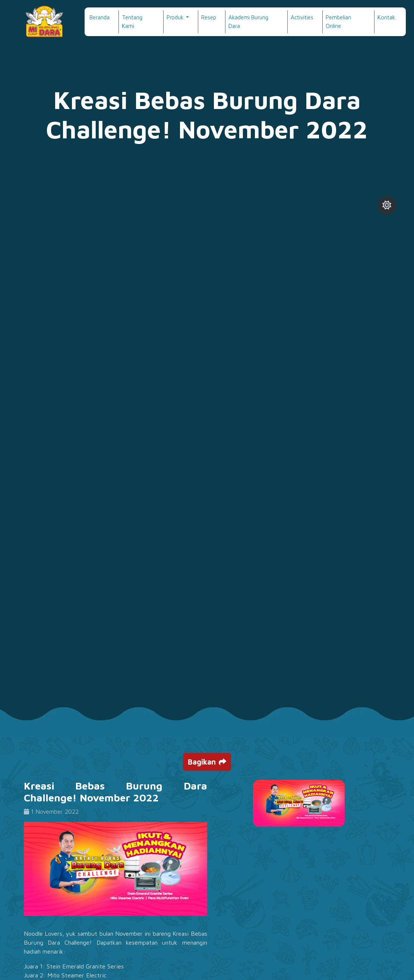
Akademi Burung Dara (248, 22)
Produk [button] (176, 17)
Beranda (99, 17)
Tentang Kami (132, 22)
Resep (209, 17)
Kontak (386, 17)
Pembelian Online (338, 22)
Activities (302, 17)
